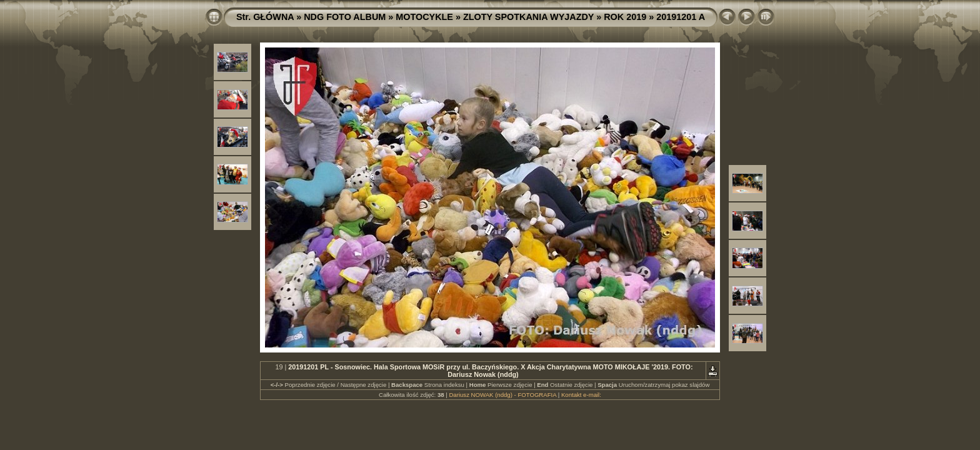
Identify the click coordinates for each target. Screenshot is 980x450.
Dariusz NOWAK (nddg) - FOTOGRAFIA (502, 395)
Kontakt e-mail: (581, 395)
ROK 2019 (625, 17)
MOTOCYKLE (424, 17)
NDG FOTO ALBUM (345, 17)
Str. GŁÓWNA (265, 17)
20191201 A (681, 17)
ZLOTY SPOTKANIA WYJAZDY (528, 17)
